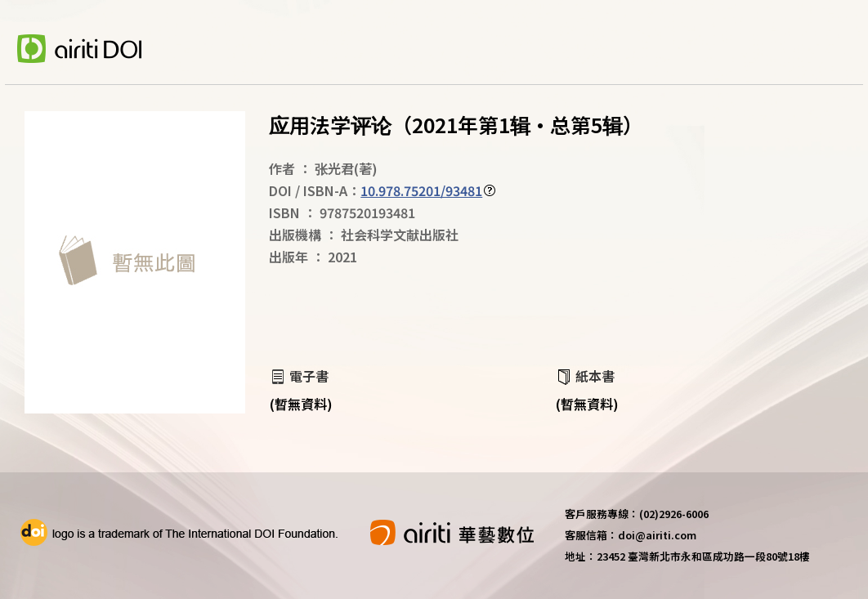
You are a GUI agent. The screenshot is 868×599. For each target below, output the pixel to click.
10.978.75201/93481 (421, 190)
